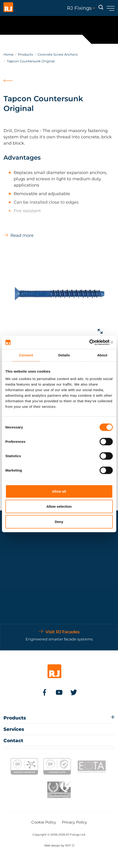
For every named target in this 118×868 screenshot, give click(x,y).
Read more (22, 235)
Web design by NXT (57, 845)
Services (14, 729)
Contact (13, 741)
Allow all (59, 491)
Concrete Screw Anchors (58, 54)
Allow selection (59, 506)
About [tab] (102, 355)
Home (8, 54)
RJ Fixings (81, 8)
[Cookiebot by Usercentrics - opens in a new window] (92, 342)
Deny (59, 521)
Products (26, 54)
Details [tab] (64, 355)
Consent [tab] (26, 355)
